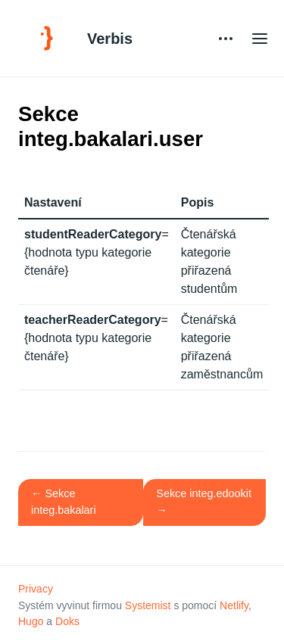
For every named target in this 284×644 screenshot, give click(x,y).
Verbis (110, 39)
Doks (67, 621)
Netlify (234, 605)
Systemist (148, 605)
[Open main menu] (260, 38)
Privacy (36, 589)
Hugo (31, 621)
